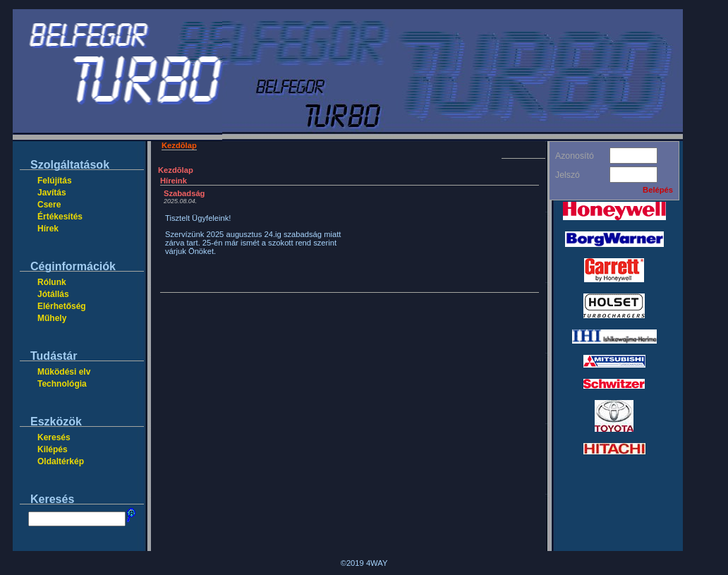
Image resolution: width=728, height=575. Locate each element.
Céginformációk (73, 266)
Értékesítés (60, 217)
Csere (49, 205)
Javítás (52, 193)
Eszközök (56, 422)
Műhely (52, 318)
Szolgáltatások (70, 165)
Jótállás (53, 294)
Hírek (48, 229)
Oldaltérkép (61, 461)
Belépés (658, 190)
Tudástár (54, 356)
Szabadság (184, 193)
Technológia (62, 384)
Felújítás (55, 181)
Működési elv (64, 372)
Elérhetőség (62, 306)
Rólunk (52, 282)
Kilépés (53, 449)
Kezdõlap (179, 145)
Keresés (54, 437)
